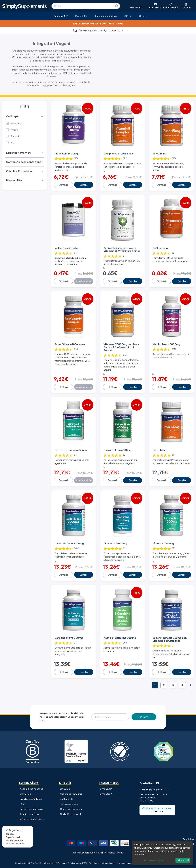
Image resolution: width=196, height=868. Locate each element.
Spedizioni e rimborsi (31, 799)
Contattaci (26, 794)
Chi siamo (65, 789)
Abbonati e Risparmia (71, 794)
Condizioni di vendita (71, 809)
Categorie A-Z (61, 16)
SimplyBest (106, 789)
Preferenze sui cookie (31, 809)
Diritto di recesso (69, 804)
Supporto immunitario (106, 16)
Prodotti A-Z (81, 16)
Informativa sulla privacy (32, 819)
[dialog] (162, 853)
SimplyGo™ (106, 794)
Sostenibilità (67, 799)
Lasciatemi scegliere (154, 860)
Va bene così (183, 860)
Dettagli (63, 185)
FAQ (22, 804)
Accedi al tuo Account (31, 789)
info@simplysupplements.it (154, 789)
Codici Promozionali (71, 814)
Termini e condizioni (30, 814)
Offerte (128, 16)
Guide (142, 16)
